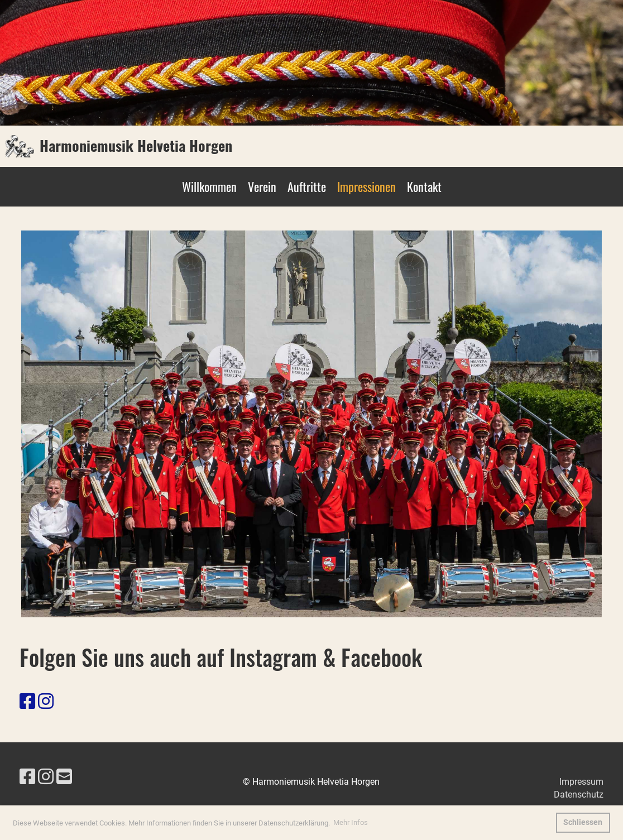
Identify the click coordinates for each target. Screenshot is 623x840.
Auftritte (307, 186)
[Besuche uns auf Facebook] (27, 702)
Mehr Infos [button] (351, 822)
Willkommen (209, 186)
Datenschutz (579, 795)
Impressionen (366, 186)
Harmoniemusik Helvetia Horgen (136, 146)
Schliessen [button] (583, 822)
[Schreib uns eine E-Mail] (64, 777)
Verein (262, 186)
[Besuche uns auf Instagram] (46, 702)
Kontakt (424, 186)
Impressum (581, 782)
